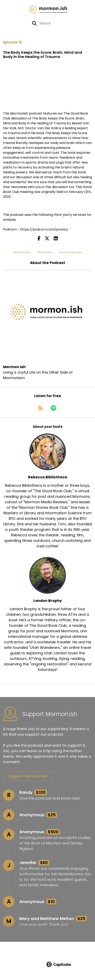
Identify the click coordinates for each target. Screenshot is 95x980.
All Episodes (45, 252)
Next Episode (22, 252)
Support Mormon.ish (28, 776)
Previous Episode (70, 252)
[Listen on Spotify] (53, 408)
